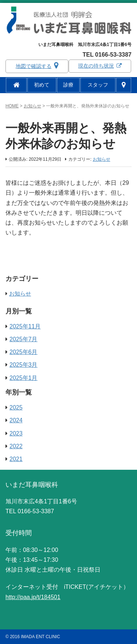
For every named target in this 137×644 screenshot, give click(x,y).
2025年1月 (24, 378)
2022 (16, 446)
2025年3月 (24, 365)
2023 (16, 433)
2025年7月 (24, 339)
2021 (16, 459)
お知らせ (33, 106)
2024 (16, 420)
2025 (16, 407)
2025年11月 (25, 326)
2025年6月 (24, 352)
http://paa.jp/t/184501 (33, 597)
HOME (12, 106)
